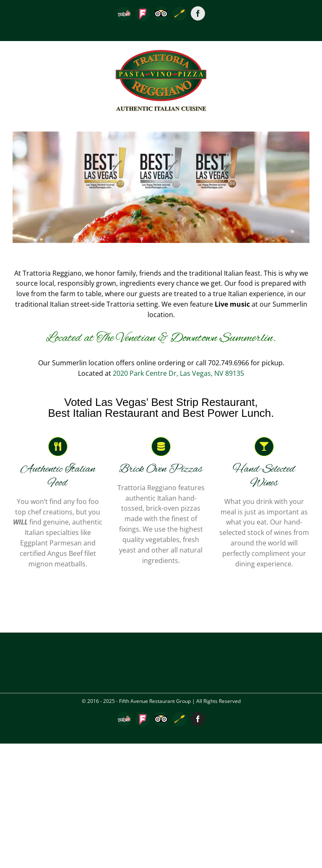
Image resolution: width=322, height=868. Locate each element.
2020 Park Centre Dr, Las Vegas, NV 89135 (178, 373)
